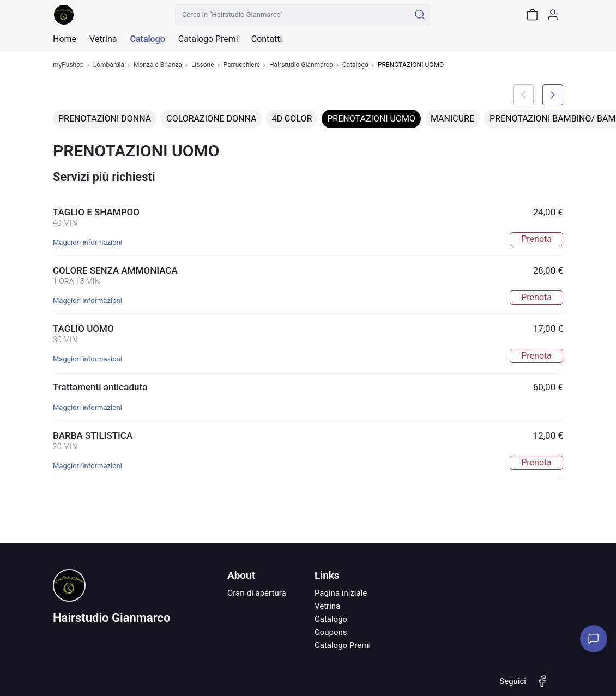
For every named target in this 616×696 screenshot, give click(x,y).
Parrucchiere (242, 65)
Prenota (536, 239)
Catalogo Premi (343, 645)
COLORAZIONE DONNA (211, 119)
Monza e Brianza (158, 65)
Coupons (331, 632)
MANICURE (452, 119)
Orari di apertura (257, 593)
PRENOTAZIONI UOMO (371, 119)
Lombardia (109, 65)
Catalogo (147, 39)
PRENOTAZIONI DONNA (105, 119)
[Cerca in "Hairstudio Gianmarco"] (292, 15)
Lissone (203, 65)
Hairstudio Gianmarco (301, 65)
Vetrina (327, 606)
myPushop (68, 65)
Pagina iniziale (341, 593)
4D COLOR (292, 119)
